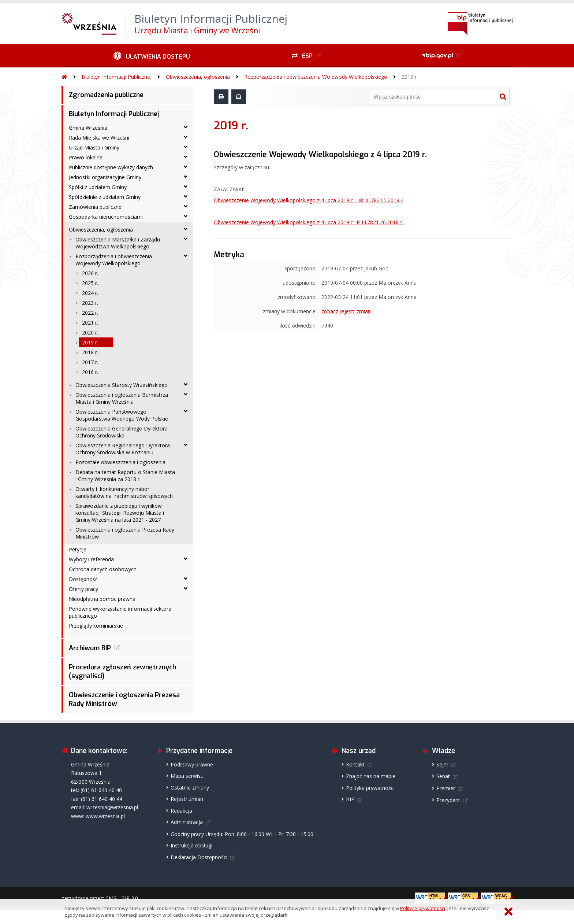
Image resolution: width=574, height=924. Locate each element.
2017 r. (90, 362)
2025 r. (90, 283)
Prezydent (448, 800)
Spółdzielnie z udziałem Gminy (105, 197)
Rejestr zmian (187, 799)
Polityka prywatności (370, 788)
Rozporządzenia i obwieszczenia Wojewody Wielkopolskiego (316, 77)
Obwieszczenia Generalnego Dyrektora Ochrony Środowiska (122, 432)
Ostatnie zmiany (190, 788)
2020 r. (90, 332)
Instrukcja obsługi (191, 845)
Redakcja (181, 811)
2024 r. (90, 293)
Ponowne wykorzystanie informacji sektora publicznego (120, 612)
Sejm (442, 764)
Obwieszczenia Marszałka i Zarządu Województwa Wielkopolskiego (118, 243)
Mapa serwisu (187, 776)
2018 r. (90, 352)
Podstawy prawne (192, 764)
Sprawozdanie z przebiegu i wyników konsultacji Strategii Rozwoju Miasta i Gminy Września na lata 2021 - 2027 (120, 513)
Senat (443, 776)
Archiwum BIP (90, 648)
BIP (350, 799)
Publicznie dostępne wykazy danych (111, 167)
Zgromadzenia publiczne (106, 95)
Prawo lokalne (86, 157)
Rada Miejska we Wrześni (99, 138)
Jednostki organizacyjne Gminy (105, 177)
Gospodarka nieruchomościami (106, 217)
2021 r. (90, 323)
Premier (446, 788)
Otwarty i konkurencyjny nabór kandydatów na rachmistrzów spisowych (124, 492)
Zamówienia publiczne (95, 207)
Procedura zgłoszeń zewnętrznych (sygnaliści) (122, 672)
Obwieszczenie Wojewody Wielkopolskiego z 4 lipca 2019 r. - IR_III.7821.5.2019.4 (309, 200)
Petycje (78, 549)
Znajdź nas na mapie (371, 776)
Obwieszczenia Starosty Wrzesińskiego (122, 385)
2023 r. (90, 303)
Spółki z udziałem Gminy (98, 187)
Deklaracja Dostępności (199, 857)
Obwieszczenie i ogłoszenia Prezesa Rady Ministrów (124, 699)
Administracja (187, 822)
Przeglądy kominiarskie (96, 626)
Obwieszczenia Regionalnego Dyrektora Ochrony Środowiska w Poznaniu (123, 449)
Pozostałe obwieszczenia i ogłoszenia (120, 462)
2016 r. (90, 372)
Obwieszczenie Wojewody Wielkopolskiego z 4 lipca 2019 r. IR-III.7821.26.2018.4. (309, 222)
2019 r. (410, 77)
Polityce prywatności (423, 908)
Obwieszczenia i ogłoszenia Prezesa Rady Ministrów (125, 533)
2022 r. (90, 313)
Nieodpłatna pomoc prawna (102, 599)
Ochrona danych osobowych (103, 569)
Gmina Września (88, 128)
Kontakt (355, 764)
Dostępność (83, 579)
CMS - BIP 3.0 (122, 898)
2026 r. (90, 273)
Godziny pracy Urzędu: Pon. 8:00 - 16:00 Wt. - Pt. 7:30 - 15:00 (242, 834)
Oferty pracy (83, 589)
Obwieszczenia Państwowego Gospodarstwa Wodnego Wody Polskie (122, 415)
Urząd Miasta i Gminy (94, 147)
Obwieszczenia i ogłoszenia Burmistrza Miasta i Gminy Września (122, 398)
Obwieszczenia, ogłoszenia (198, 77)
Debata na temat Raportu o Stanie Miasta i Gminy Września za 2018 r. (125, 476)
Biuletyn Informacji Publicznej (117, 77)
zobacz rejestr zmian (346, 311)
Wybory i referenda (91, 559)
